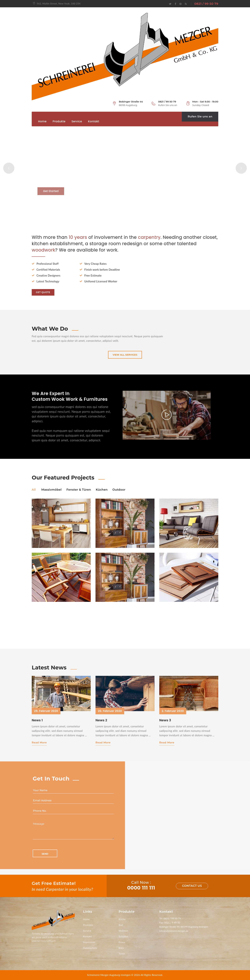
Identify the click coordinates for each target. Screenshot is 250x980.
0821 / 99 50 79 (206, 4)
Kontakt (94, 121)
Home (42, 121)
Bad (121, 925)
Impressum (89, 942)
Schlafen (123, 936)
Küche (122, 919)
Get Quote (43, 292)
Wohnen (123, 931)
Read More (39, 743)
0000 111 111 (141, 888)
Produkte (59, 121)
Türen (122, 954)
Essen (122, 942)
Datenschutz (90, 948)
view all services (125, 355)
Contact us (192, 886)
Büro (121, 948)
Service (77, 121)
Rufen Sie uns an (200, 116)
